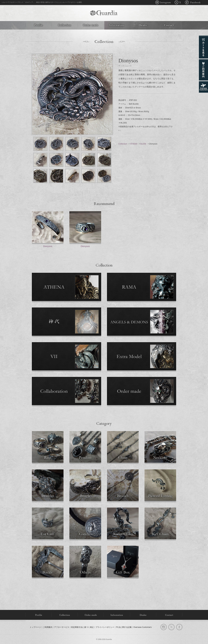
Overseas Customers (143, 627)
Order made (91, 25)
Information (117, 25)
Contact (169, 25)
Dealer (143, 25)
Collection (65, 25)
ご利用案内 (48, 627)
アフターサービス (62, 627)
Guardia (104, 14)
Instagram (164, 3)
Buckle (143, 144)
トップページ (35, 627)
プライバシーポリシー (105, 627)
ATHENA (134, 144)
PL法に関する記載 (124, 627)
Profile (39, 25)
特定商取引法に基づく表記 (82, 627)
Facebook (192, 3)
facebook (179, 627)
